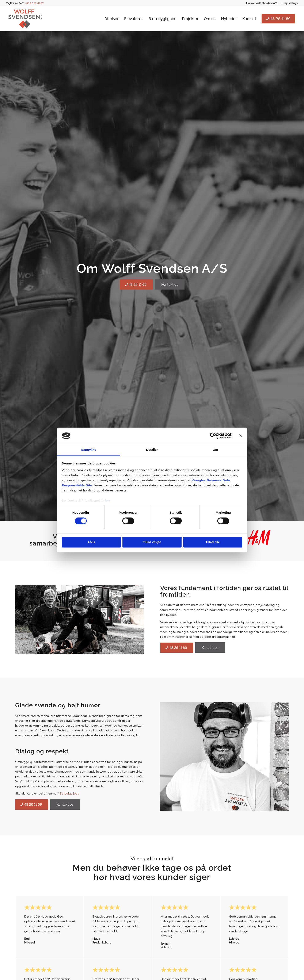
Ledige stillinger (290, 3)
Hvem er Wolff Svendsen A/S (262, 3)
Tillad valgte (152, 542)
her (108, 500)
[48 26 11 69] (136, 284)
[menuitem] (262, 3)
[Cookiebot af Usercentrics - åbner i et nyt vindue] (213, 436)
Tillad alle (213, 542)
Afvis (91, 542)
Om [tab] (215, 450)
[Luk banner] (241, 436)
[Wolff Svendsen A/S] (25, 19)
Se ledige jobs (69, 793)
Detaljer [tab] (152, 450)
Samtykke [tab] (89, 450)
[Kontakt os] (170, 284)
